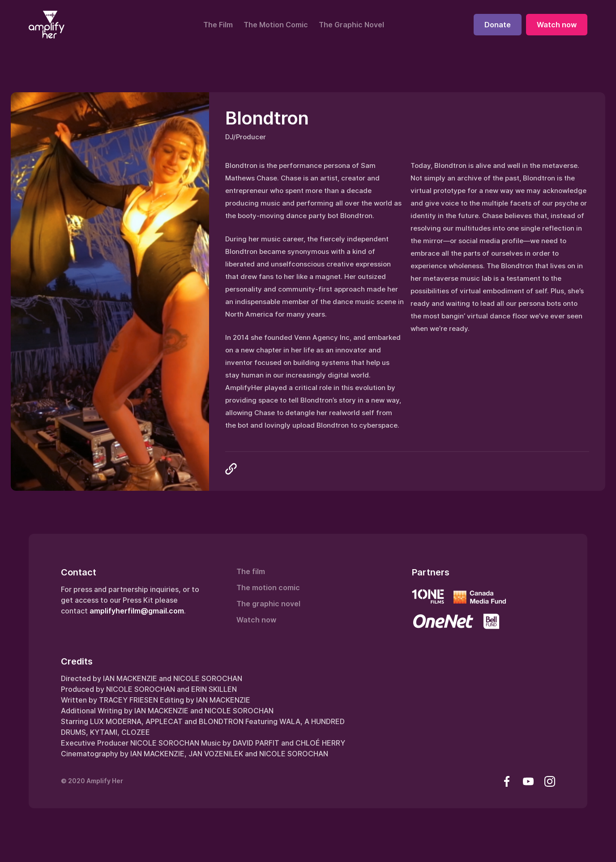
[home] (47, 25)
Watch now (557, 25)
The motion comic (268, 588)
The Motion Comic (276, 25)
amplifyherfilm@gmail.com (137, 611)
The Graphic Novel (351, 25)
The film (251, 571)
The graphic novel (268, 604)
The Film (218, 25)
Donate (498, 25)
